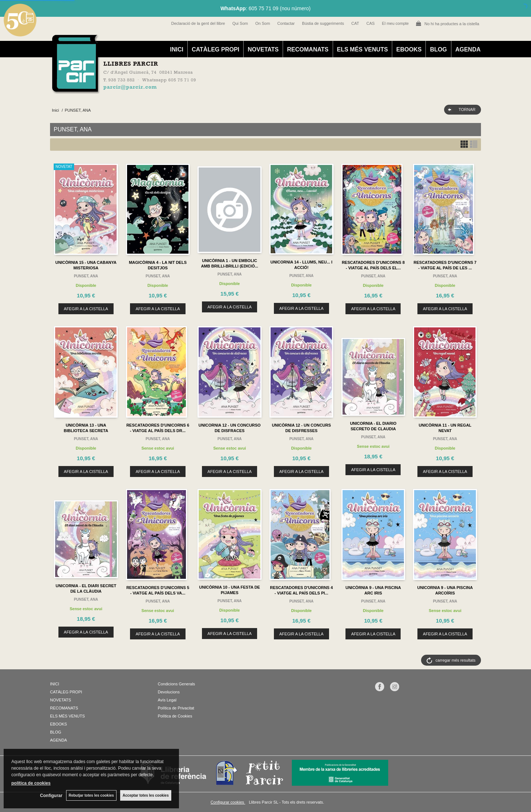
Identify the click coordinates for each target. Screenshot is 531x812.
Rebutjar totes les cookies (91, 795)
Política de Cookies (175, 716)
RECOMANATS (308, 49)
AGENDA (468, 49)
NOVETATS (263, 49)
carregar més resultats (456, 660)
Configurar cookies (228, 802)
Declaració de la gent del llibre (198, 23)
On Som (263, 23)
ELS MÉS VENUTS (363, 49)
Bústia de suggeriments (323, 23)
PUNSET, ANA (86, 276)
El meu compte (395, 23)
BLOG (438, 49)
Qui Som (240, 23)
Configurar (51, 796)
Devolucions (169, 692)
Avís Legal (167, 700)
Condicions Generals (176, 684)
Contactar (286, 23)
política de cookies (31, 783)
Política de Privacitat (176, 708)
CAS (370, 23)
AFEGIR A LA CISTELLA (86, 309)
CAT (355, 23)
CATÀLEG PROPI (215, 49)
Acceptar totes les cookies (146, 795)
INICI (176, 49)
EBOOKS (409, 49)
